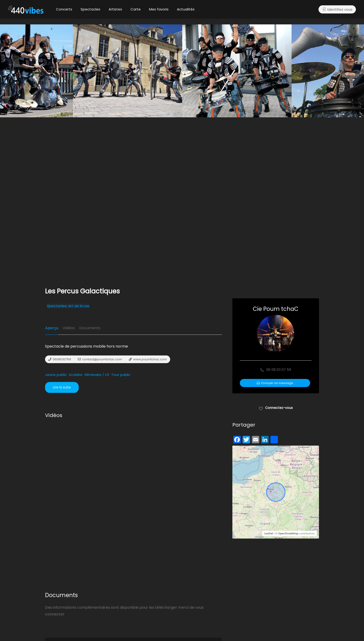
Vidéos (69, 328)
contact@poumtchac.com (100, 359)
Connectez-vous (276, 408)
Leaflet (269, 533)
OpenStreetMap (288, 533)
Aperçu (52, 328)
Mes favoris (159, 9)
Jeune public (56, 375)
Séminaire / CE (97, 375)
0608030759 (60, 359)
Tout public (121, 375)
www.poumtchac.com (148, 359)
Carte (136, 9)
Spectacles (90, 9)
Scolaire (76, 375)
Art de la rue (79, 306)
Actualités (186, 9)
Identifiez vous (337, 9)
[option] (237, 71)
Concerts (64, 9)
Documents (90, 328)
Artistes (115, 9)
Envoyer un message (275, 383)
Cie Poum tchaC (276, 309)
